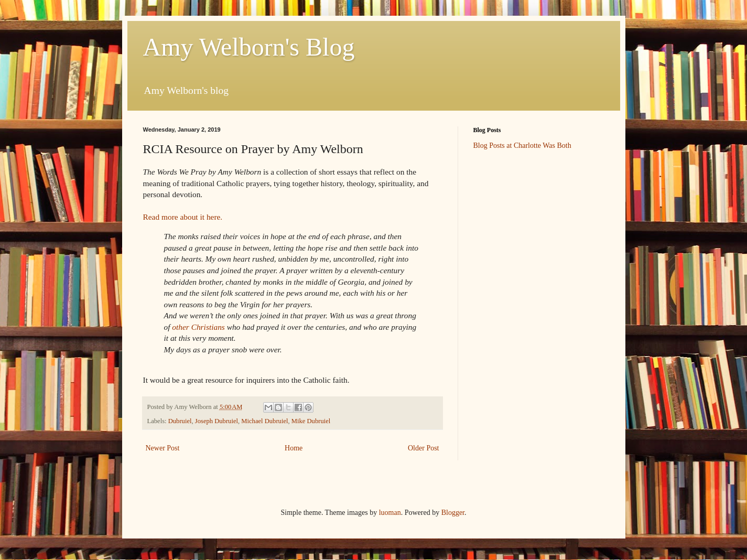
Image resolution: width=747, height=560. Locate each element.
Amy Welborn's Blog (249, 47)
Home (294, 448)
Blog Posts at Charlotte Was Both (522, 146)
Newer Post (163, 448)
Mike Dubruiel (311, 421)
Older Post (424, 448)
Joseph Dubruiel (216, 421)
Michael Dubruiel (264, 421)
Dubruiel (180, 421)
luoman (390, 513)
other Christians (198, 327)
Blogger (453, 513)
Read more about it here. (183, 217)
